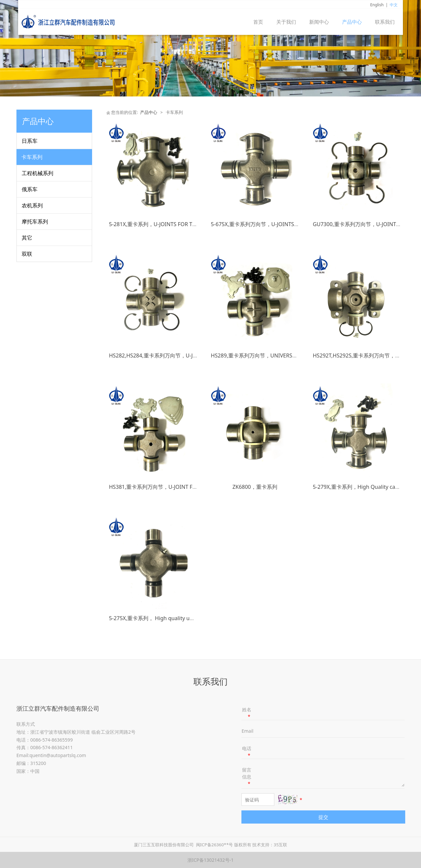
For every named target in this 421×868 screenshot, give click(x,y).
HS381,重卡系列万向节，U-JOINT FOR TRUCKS (165, 487)
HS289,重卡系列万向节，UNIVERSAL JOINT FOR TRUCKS (279, 355)
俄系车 (30, 189)
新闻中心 (319, 22)
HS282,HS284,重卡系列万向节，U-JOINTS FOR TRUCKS (175, 355)
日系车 (30, 141)
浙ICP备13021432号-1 (211, 860)
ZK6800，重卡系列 (255, 487)
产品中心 (352, 22)
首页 (258, 22)
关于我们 (286, 22)
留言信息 (247, 777)
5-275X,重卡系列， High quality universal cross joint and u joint (186, 618)
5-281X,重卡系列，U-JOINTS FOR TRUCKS (159, 224)
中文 (394, 5)
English (377, 5)
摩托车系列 (35, 222)
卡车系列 (32, 157)
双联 (27, 254)
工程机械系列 (37, 173)
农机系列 (32, 205)
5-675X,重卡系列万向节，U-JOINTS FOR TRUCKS (269, 224)
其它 (27, 238)
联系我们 (385, 22)
